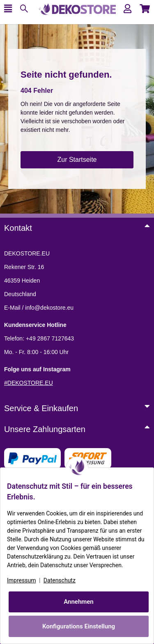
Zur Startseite (77, 160)
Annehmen (79, 602)
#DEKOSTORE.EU (29, 383)
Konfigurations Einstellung (79, 626)
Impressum (21, 580)
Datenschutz (60, 580)
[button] (128, 9)
